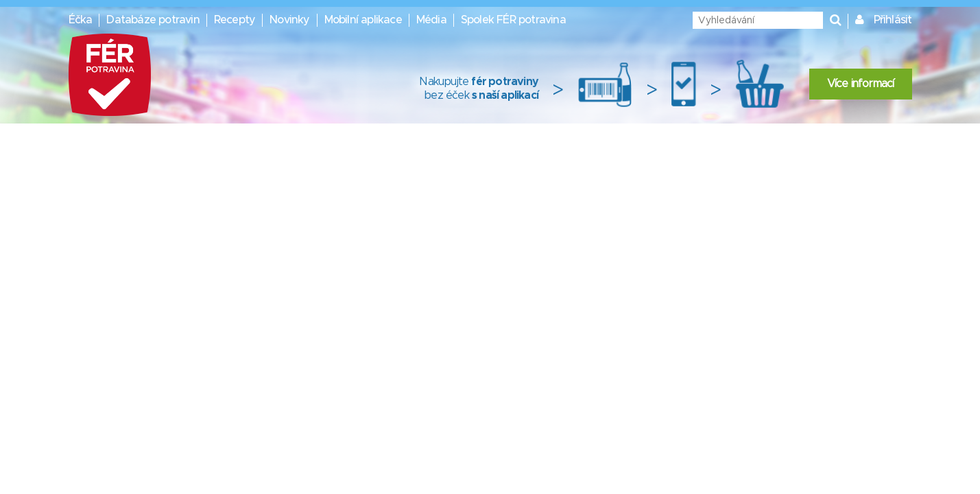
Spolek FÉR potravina (513, 20)
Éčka (81, 20)
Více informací (861, 84)
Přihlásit (893, 20)
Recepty (235, 20)
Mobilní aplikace (363, 20)
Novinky (289, 20)
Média (431, 20)
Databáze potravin (153, 20)
